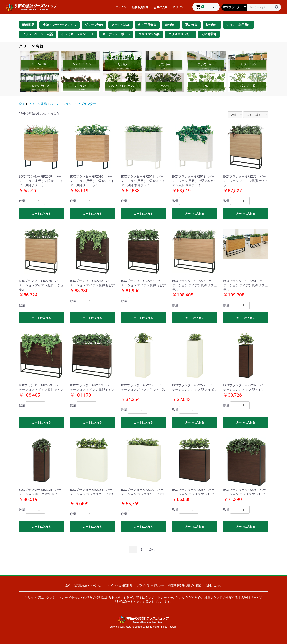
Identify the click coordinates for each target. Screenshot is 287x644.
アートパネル (121, 25)
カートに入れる (41, 214)
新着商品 (28, 25)
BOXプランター (85, 104)
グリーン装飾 (94, 25)
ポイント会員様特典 (120, 585)
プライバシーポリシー (150, 585)
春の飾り (171, 25)
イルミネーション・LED (78, 34)
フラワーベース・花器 (37, 34)
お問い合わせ (214, 585)
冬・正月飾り (147, 25)
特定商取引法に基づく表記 (185, 585)
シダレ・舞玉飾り (238, 25)
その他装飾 (209, 34)
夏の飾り (191, 25)
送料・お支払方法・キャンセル (84, 585)
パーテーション (61, 104)
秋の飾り (212, 25)
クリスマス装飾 (149, 34)
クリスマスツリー (181, 34)
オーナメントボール (116, 34)
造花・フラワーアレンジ (60, 25)
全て (22, 104)
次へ (152, 550)
